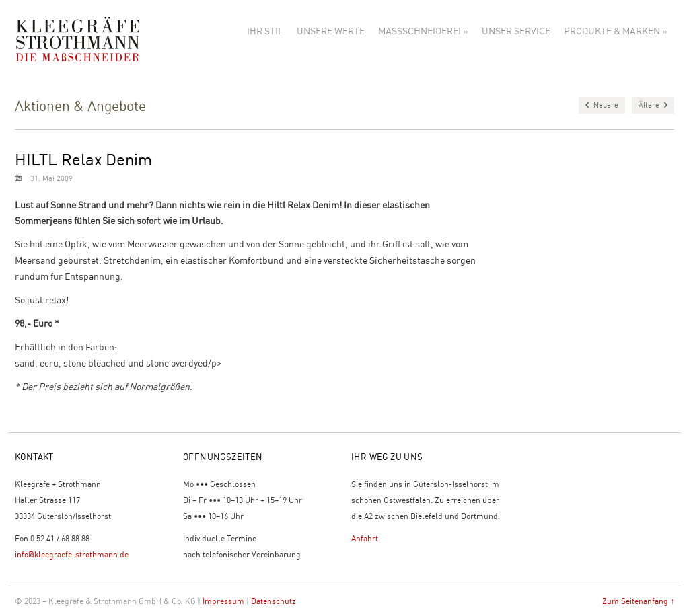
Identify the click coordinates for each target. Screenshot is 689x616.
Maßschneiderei (423, 30)
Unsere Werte (331, 30)
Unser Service (516, 30)
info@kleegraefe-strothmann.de (72, 554)
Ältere (653, 105)
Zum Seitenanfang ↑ (638, 601)
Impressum (223, 601)
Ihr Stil (265, 30)
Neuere (602, 105)
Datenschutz (274, 601)
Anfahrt (365, 538)
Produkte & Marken (616, 30)
